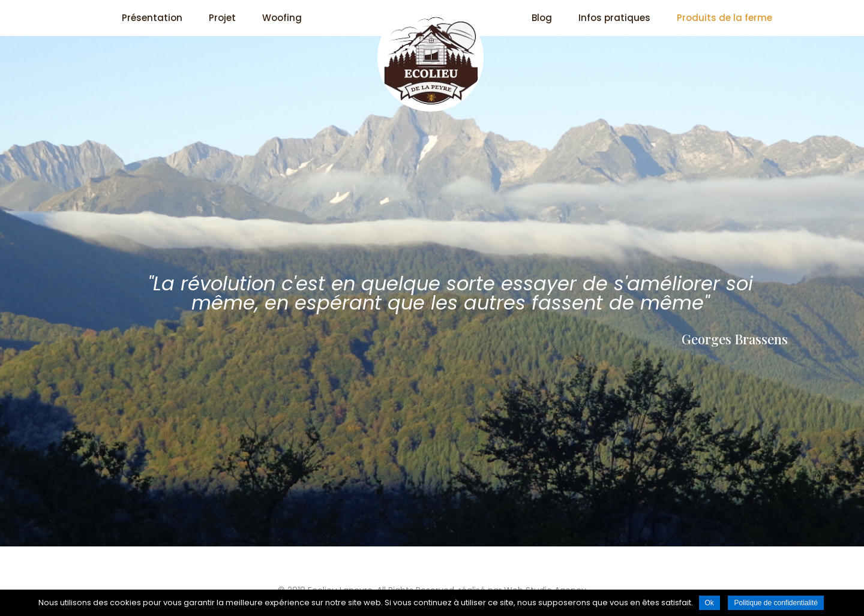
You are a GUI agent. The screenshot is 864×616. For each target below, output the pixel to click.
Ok (709, 603)
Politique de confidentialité (775, 603)
